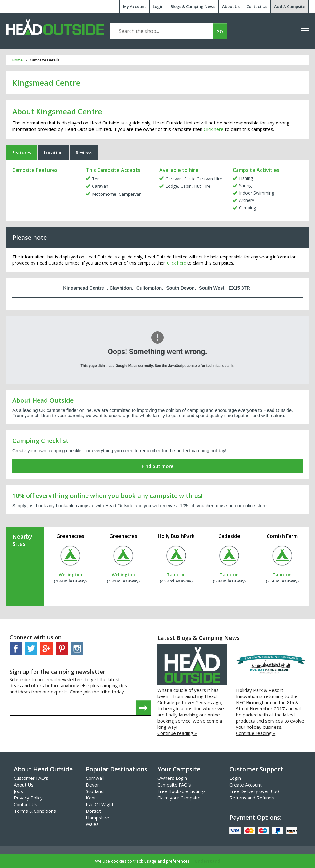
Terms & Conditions (35, 811)
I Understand (206, 861)
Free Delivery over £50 (254, 791)
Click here (214, 129)
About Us (231, 6)
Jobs (18, 791)
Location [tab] (53, 153)
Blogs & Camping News (193, 6)
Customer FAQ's (31, 778)
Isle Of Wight (100, 804)
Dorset (93, 811)
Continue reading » (177, 733)
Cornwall (95, 778)
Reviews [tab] (84, 153)
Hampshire (98, 818)
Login (158, 6)
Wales (92, 824)
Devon (93, 785)
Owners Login (172, 778)
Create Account (246, 785)
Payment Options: (255, 818)
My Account (134, 6)
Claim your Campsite (179, 798)
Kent (91, 798)
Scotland (95, 791)
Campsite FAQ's (174, 785)
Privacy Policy (28, 798)
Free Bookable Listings (182, 791)
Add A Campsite (290, 6)
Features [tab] (22, 153)
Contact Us (257, 6)
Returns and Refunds (252, 798)
